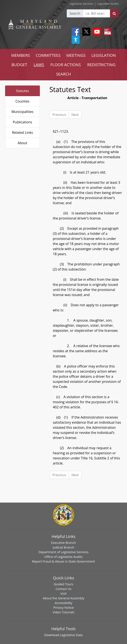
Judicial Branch (64, 547)
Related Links (22, 133)
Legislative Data (71, 635)
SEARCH (63, 74)
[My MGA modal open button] (107, 32)
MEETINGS (76, 55)
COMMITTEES (48, 55)
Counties (22, 101)
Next (75, 115)
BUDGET (19, 65)
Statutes (22, 91)
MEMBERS (20, 55)
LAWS (39, 65)
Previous (59, 115)
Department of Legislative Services (64, 552)
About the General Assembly (63, 598)
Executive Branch (64, 543)
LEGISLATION (104, 55)
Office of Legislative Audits (63, 557)
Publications (22, 122)
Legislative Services (81, 4)
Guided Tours (63, 584)
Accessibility (63, 603)
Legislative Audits (108, 4)
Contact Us (63, 589)
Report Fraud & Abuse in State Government (63, 561)
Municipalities (22, 112)
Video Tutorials (63, 612)
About (22, 143)
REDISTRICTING (101, 65)
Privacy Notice (63, 607)
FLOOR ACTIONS (66, 65)
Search (75, 13)
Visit (63, 593)
